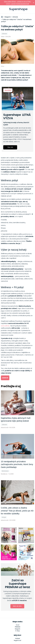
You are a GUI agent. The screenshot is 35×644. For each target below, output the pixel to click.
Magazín (18, 629)
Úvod (18, 625)
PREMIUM (18, 627)
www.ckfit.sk (5, 326)
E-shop (18, 631)
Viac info (10, 147)
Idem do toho (17, 606)
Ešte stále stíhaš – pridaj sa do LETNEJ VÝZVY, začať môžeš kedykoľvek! (17, 3)
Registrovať (17, 640)
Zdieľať (5, 378)
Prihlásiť (33, 10)
